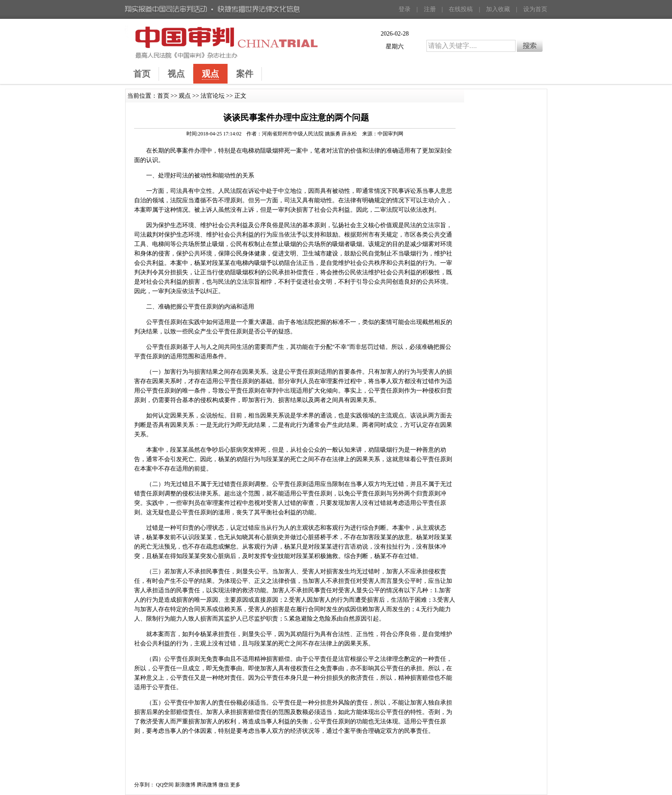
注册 (430, 9)
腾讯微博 (207, 785)
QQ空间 (165, 785)
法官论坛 (213, 96)
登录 (405, 9)
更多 (235, 785)
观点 (185, 96)
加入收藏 (498, 9)
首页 (163, 96)
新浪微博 (185, 785)
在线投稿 (461, 9)
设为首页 (535, 9)
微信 (224, 785)
